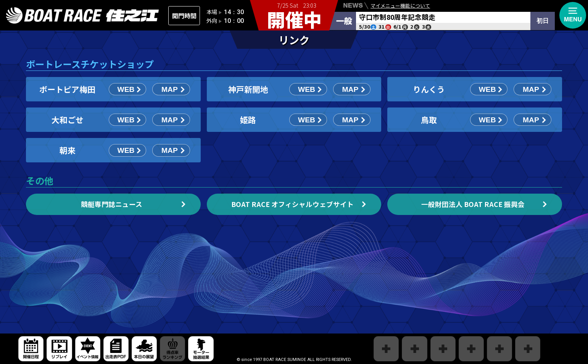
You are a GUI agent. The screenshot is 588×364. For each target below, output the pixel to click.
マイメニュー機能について (400, 7)
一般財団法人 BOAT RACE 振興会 (473, 204)
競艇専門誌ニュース (112, 204)
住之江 (83, 15)
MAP (170, 89)
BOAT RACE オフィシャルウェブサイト (292, 204)
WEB (126, 89)
